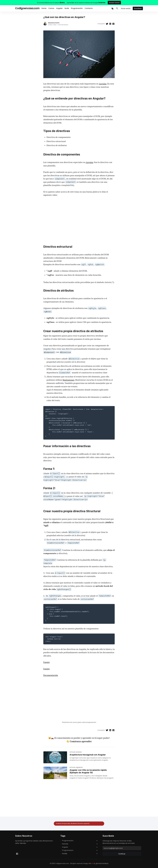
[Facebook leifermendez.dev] (17, 854)
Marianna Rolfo (54, 23)
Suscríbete (138, 8)
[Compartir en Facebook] (113, 24)
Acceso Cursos (114, 3)
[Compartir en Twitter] (107, 24)
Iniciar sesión (126, 8)
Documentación (51, 675)
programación (68, 841)
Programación (77, 8)
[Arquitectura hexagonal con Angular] (55, 757)
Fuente (47, 662)
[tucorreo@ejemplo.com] (122, 848)
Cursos (51, 8)
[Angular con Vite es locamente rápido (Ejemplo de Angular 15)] (55, 773)
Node (67, 8)
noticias (65, 844)
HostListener (68, 380)
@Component (49, 352)
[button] (113, 8)
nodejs (65, 854)
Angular (59, 8)
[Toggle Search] (117, 8)
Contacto (89, 8)
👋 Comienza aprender (79, 741)
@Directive (65, 352)
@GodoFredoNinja (102, 863)
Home (44, 8)
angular (65, 847)
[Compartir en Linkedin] (110, 24)
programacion (68, 850)
